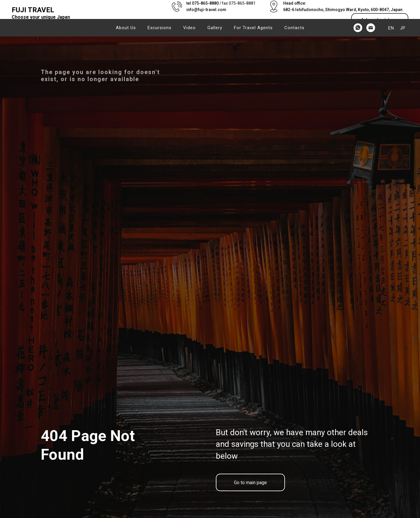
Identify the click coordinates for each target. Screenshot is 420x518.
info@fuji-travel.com (206, 10)
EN (391, 28)
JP (403, 28)
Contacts (294, 28)
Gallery (215, 28)
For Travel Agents (253, 28)
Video (189, 28)
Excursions (160, 28)
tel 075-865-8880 (203, 3)
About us (126, 28)
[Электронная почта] (371, 28)
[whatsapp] (358, 28)
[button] (380, 20)
